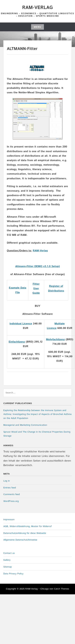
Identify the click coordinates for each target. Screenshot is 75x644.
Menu (37, 27)
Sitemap (8, 567)
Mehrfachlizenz (55, 339)
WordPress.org (11, 501)
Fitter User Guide (36, 289)
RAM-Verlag (37, 8)
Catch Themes (62, 589)
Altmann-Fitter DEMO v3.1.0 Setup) (38, 266)
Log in (7, 481)
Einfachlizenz (17, 342)
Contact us (9, 553)
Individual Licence (21, 324)
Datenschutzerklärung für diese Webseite (25, 533)
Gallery (7, 560)
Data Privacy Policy (13, 574)
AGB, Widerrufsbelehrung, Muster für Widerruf (27, 526)
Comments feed (12, 494)
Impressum (9, 520)
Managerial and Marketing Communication (25, 425)
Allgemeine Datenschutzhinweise (20, 540)
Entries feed (10, 488)
